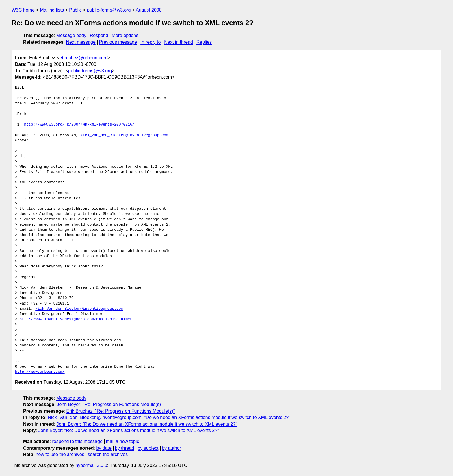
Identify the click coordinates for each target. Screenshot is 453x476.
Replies (204, 42)
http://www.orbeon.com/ (40, 372)
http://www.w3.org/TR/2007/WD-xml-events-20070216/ (79, 125)
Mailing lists (52, 10)
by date (104, 448)
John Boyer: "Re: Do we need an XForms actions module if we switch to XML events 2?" (147, 424)
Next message (81, 42)
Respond (99, 35)
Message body (71, 35)
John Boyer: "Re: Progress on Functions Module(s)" (110, 404)
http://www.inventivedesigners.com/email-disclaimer (76, 319)
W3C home (23, 10)
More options (125, 35)
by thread (125, 448)
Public (75, 10)
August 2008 (149, 10)
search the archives (108, 454)
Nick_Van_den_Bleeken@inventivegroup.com (124, 135)
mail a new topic (123, 441)
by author (171, 448)
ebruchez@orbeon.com (83, 58)
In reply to (151, 42)
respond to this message (77, 441)
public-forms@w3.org (109, 10)
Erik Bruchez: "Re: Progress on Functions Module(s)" (120, 411)
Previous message (118, 42)
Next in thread (179, 42)
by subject (148, 448)
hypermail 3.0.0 (91, 465)
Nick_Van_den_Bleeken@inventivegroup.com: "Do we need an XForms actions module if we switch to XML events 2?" (169, 417)
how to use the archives (60, 454)
